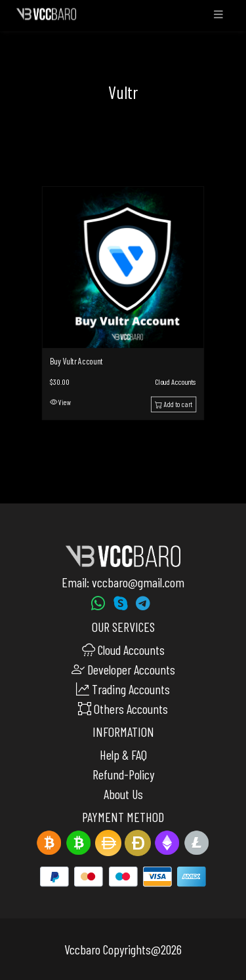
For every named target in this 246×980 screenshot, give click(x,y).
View (60, 402)
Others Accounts (123, 709)
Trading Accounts (123, 689)
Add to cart (173, 404)
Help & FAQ (123, 755)
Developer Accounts (123, 669)
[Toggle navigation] (218, 17)
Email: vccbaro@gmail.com (123, 582)
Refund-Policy (123, 774)
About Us (123, 794)
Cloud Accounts (175, 381)
